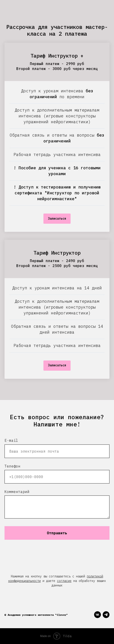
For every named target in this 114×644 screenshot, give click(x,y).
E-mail (11, 440)
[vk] (97, 615)
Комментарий (17, 492)
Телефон (12, 466)
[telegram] (106, 615)
